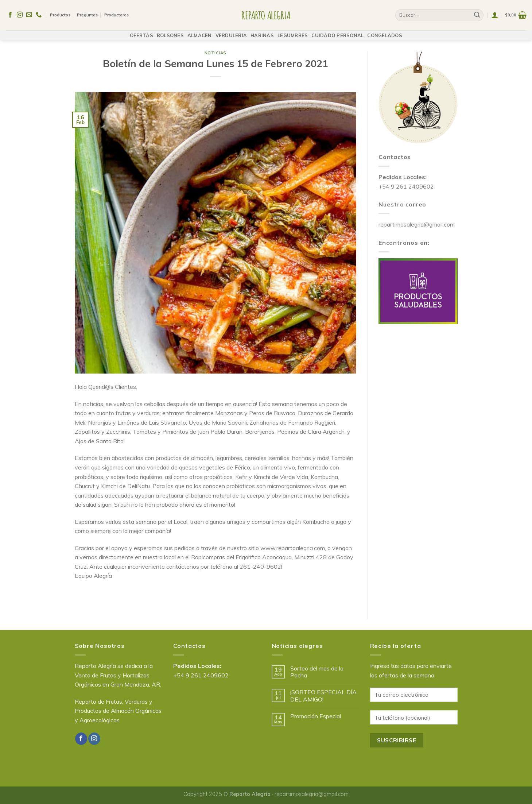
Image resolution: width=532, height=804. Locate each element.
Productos (60, 13)
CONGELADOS (385, 32)
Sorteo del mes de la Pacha (317, 672)
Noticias (215, 53)
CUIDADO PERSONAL (337, 32)
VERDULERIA (231, 32)
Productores (117, 13)
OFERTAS (141, 32)
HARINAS (262, 32)
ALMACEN (200, 32)
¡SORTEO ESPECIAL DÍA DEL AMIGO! (323, 696)
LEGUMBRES (293, 32)
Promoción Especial (316, 716)
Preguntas (87, 13)
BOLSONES (170, 32)
